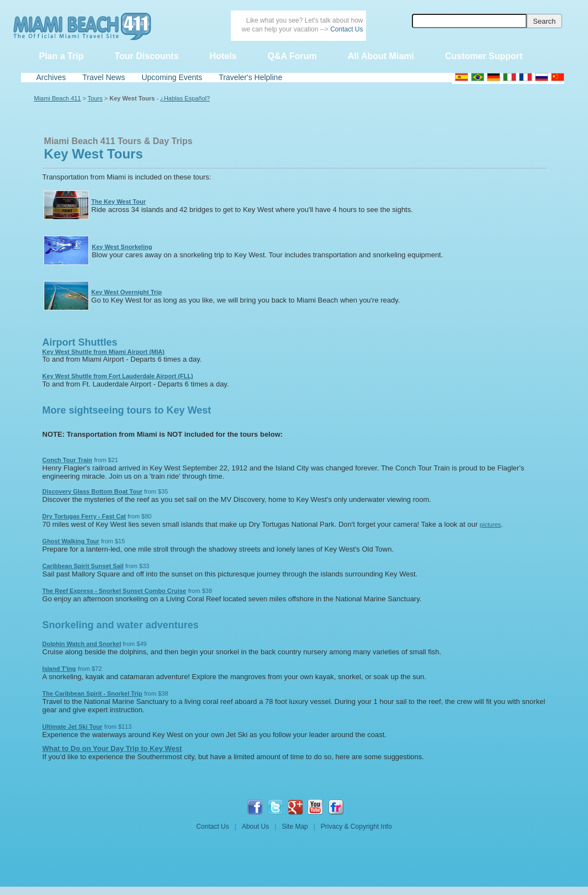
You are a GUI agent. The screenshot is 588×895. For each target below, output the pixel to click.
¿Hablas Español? (185, 98)
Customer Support (484, 56)
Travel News (104, 77)
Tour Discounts (146, 56)
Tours (95, 98)
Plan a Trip (62, 56)
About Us (255, 827)
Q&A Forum (292, 56)
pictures (491, 525)
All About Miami (381, 56)
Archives (51, 77)
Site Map (295, 827)
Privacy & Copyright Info (356, 827)
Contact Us (346, 29)
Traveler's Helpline (250, 77)
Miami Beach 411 (58, 98)
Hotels (223, 56)
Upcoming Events (172, 77)
